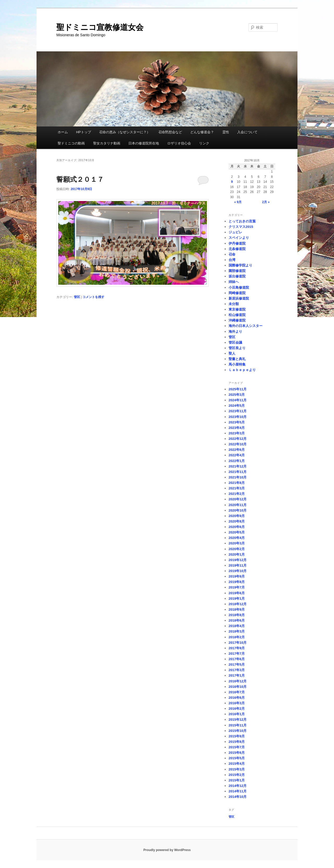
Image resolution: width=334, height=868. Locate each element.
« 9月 (238, 202)
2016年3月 (237, 703)
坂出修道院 (237, 276)
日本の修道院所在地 (144, 143)
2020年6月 (237, 527)
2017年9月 (237, 648)
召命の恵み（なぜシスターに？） (125, 132)
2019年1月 (237, 599)
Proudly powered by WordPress (167, 850)
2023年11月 (238, 411)
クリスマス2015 (241, 227)
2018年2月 (237, 637)
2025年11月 (238, 389)
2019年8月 (237, 582)
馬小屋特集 (237, 364)
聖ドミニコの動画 (71, 143)
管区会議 (235, 342)
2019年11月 (238, 565)
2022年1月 (237, 461)
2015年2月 (237, 775)
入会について (247, 132)
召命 (232, 254)
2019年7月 (237, 587)
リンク (204, 143)
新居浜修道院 (239, 298)
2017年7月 (237, 654)
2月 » (266, 202)
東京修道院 (237, 309)
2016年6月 (237, 698)
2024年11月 (238, 400)
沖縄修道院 (237, 320)
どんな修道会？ (202, 132)
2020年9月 (237, 516)
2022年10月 (238, 444)
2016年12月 (238, 681)
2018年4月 (237, 626)
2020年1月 (237, 554)
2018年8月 (237, 615)
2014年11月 (238, 791)
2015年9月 (237, 736)
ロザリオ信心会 (179, 143)
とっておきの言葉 (242, 221)
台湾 (232, 260)
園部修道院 (237, 271)
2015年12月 (238, 720)
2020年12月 (238, 499)
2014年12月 (238, 786)
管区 (77, 297)
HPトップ (84, 132)
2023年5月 (237, 422)
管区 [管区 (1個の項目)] (231, 817)
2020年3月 (237, 543)
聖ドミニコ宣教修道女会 (100, 27)
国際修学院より (240, 265)
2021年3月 (237, 488)
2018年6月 (237, 620)
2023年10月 (238, 417)
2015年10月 (238, 731)
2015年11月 (238, 725)
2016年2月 (237, 709)
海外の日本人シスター (246, 326)
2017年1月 (237, 675)
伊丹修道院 (237, 243)
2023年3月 (237, 433)
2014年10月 (238, 797)
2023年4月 (237, 428)
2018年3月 (237, 631)
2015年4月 (237, 764)
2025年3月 (237, 395)
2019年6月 (237, 593)
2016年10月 (238, 687)
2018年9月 (237, 609)
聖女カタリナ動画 (107, 143)
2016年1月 (237, 714)
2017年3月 (237, 670)
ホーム (63, 132)
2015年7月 (237, 747)
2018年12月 (238, 604)
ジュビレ (235, 232)
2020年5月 (237, 532)
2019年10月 (238, 571)
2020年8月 (237, 521)
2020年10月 (238, 510)
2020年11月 (238, 505)
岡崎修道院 (237, 293)
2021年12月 (238, 466)
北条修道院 (237, 249)
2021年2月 (237, 494)
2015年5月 (237, 758)
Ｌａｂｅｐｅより (242, 370)
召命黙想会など (170, 132)
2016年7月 (237, 692)
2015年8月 (237, 742)
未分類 (234, 304)
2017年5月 (237, 664)
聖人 (232, 353)
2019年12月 (238, 560)
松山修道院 (237, 315)
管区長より (237, 348)
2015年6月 (237, 753)
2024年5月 (237, 406)
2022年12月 (238, 439)
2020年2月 (237, 549)
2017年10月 (238, 643)
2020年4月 (237, 538)
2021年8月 (237, 483)
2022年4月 (237, 455)
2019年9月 (237, 576)
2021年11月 (238, 472)
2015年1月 (237, 780)
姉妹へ (234, 282)
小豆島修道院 (239, 287)
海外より (235, 332)
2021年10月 (238, 477)
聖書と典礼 (237, 359)
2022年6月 (237, 450)
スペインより (239, 238)
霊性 (226, 132)
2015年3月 (237, 769)
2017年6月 (237, 659)
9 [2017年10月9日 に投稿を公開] (232, 182)
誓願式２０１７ (80, 179)
